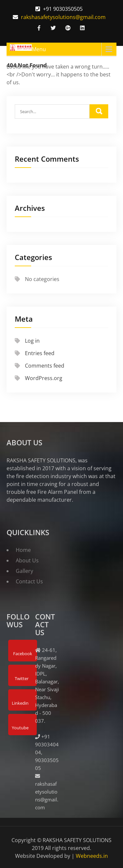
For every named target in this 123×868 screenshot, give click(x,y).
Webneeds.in (92, 856)
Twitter (22, 678)
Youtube (20, 728)
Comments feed (45, 366)
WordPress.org (44, 378)
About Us (27, 560)
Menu (39, 49)
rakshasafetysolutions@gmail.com (63, 17)
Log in (32, 341)
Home (23, 550)
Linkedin (20, 703)
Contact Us (29, 581)
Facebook (23, 654)
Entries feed (40, 353)
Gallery (24, 571)
